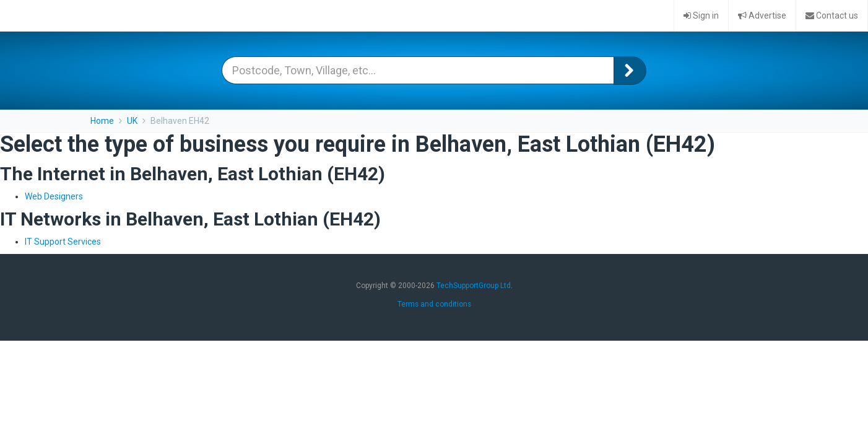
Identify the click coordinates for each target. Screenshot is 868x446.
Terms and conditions (434, 304)
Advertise (762, 15)
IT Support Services (63, 242)
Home (102, 121)
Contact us (832, 15)
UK (132, 121)
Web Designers (54, 196)
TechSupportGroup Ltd (474, 286)
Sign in (701, 15)
